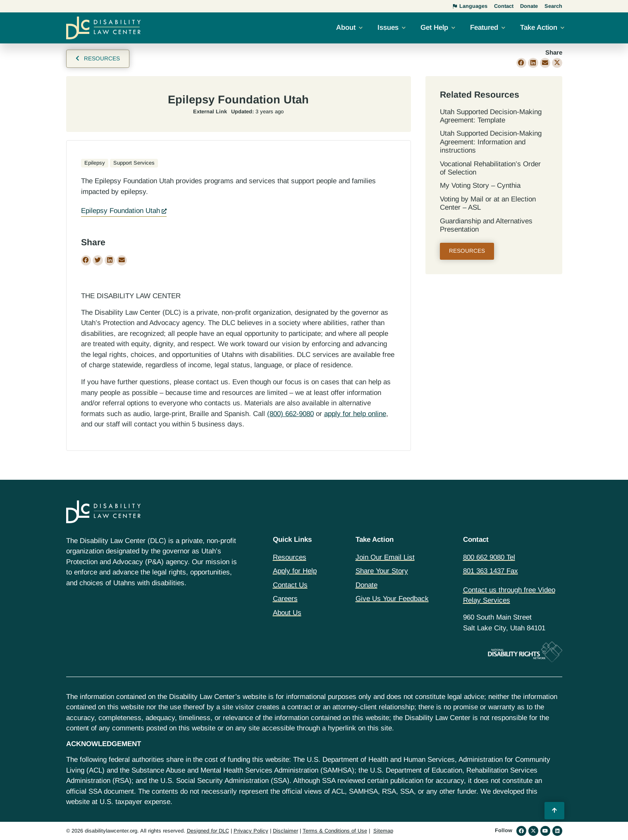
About (346, 28)
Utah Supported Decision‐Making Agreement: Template (491, 116)
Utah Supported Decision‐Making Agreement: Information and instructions (491, 142)
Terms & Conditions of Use (335, 831)
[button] (522, 63)
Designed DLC (208, 831)
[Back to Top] (554, 811)
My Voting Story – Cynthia (480, 185)
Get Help (434, 28)
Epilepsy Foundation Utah (121, 211)
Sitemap (383, 831)
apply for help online (355, 414)
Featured (484, 28)
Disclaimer (285, 831)
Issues (388, 28)
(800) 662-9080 (290, 414)
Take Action (539, 28)
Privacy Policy (251, 831)
